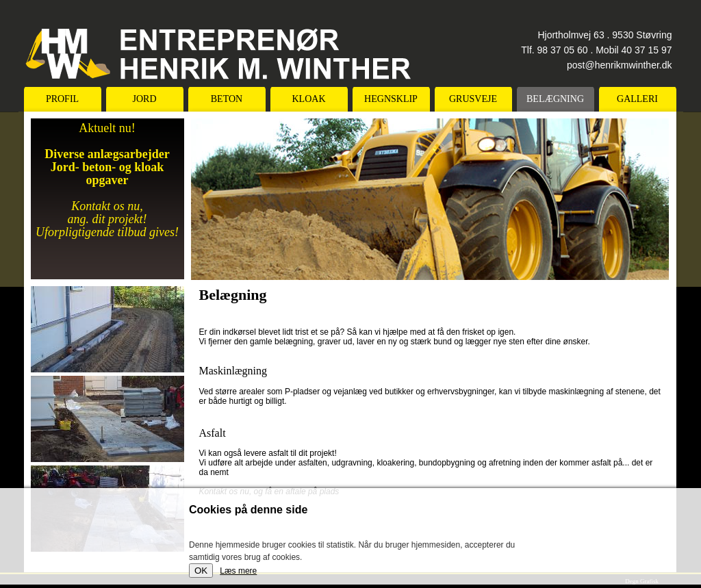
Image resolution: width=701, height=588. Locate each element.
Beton (227, 99)
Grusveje (473, 99)
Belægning (555, 99)
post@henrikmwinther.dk (620, 65)
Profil (62, 99)
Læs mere (238, 571)
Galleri (637, 99)
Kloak (309, 99)
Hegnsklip (391, 99)
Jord (144, 99)
